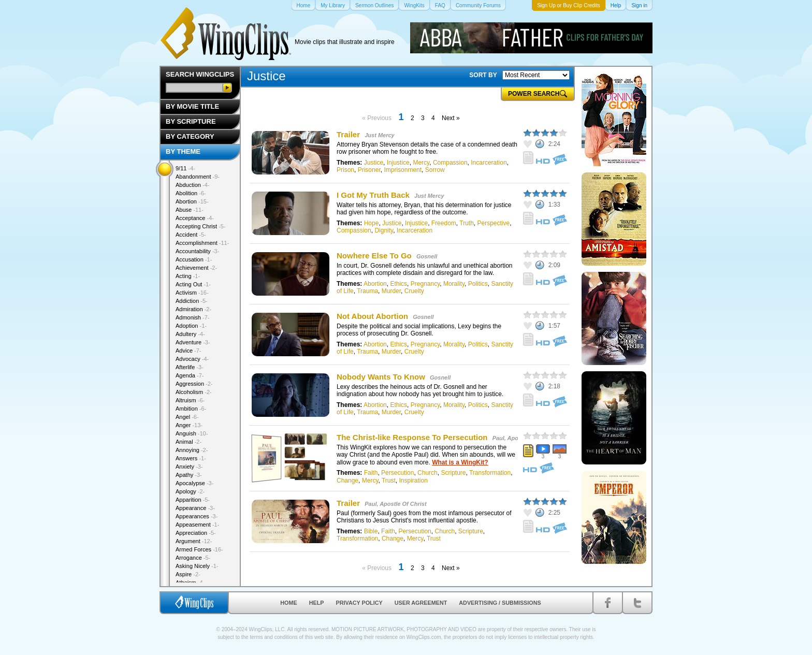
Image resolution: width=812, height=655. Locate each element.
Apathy (189, 475)
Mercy (421, 163)
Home (288, 603)
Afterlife (190, 367)
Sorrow (435, 170)
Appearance (195, 508)
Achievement (196, 268)
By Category (190, 136)
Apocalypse (194, 483)
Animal (189, 442)
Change (347, 481)
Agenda (190, 375)
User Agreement (421, 603)
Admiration (193, 309)
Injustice (398, 163)
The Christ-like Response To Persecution (412, 437)
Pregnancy (425, 284)
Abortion (375, 284)
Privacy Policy (359, 603)
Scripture (453, 473)
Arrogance (193, 558)
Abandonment (198, 177)
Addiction (192, 301)
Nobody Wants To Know (381, 377)
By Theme (183, 151)
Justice (374, 163)
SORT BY (483, 75)
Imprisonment (403, 170)
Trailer (348, 134)
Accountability (197, 251)
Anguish (192, 433)
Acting (188, 276)
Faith (371, 473)
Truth (467, 223)
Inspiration (414, 481)
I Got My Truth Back (373, 195)
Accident (191, 235)
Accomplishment (202, 243)
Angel (187, 417)
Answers (191, 458)
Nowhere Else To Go (374, 256)
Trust (389, 481)
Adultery (190, 334)
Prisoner (369, 170)
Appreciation (196, 533)
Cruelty (414, 291)
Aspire (188, 574)
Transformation (490, 473)
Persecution (397, 473)
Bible (371, 531)
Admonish (192, 317)
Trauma (367, 291)
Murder (391, 291)
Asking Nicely (197, 566)
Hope (372, 223)
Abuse (190, 210)
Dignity (384, 230)
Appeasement (197, 525)
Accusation (194, 259)
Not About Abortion (372, 316)
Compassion (450, 163)
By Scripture (191, 121)
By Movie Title (192, 106)
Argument (194, 541)
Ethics (398, 284)
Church (427, 473)
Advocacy (192, 359)
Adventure (193, 342)
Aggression (194, 384)
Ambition (191, 409)
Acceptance (195, 218)
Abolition (191, 193)
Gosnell (427, 256)
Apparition (193, 500)
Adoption (191, 326)
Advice (189, 351)
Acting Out (193, 284)
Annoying (192, 450)
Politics (478, 284)
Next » (451, 118)
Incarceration (489, 163)
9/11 (185, 168)
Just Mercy (379, 135)
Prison (345, 170)
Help (317, 603)
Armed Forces (199, 549)
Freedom (444, 223)
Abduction (192, 185)
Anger (189, 425)
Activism (192, 293)
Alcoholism (194, 392)
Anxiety (189, 467)
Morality (454, 284)
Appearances (197, 516)
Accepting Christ (201, 226)
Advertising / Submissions (500, 603)
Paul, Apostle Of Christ (395, 504)
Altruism (190, 400)
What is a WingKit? (460, 462)
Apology (190, 491)
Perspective (494, 223)
